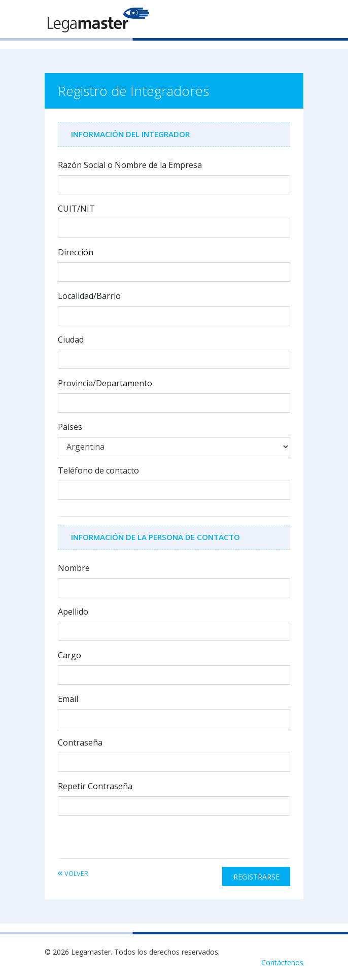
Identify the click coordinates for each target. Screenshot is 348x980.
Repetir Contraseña (95, 786)
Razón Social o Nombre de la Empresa (130, 165)
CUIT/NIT (76, 209)
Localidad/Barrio (89, 296)
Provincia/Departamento (105, 383)
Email (68, 699)
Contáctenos (282, 962)
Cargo (69, 655)
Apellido (73, 612)
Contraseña (80, 742)
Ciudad (71, 340)
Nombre (74, 568)
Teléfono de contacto (98, 470)
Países (70, 427)
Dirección (76, 252)
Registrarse (256, 877)
